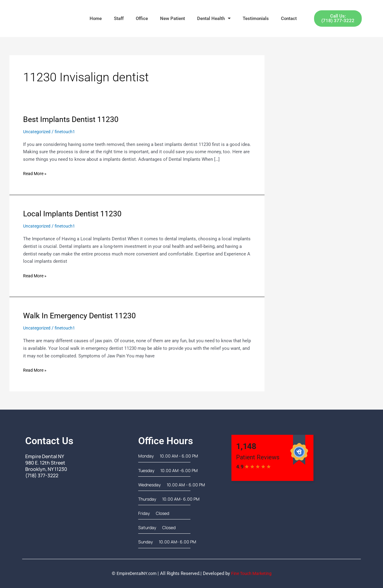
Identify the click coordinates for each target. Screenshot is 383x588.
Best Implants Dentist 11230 (73, 119)
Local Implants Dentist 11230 (75, 214)
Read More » (36, 173)
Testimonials (256, 19)
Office (142, 19)
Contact (289, 19)
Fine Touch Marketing (253, 573)
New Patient (173, 19)
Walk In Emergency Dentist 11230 (82, 316)
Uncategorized (38, 132)
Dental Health (214, 18)
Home (96, 19)
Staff (119, 19)
